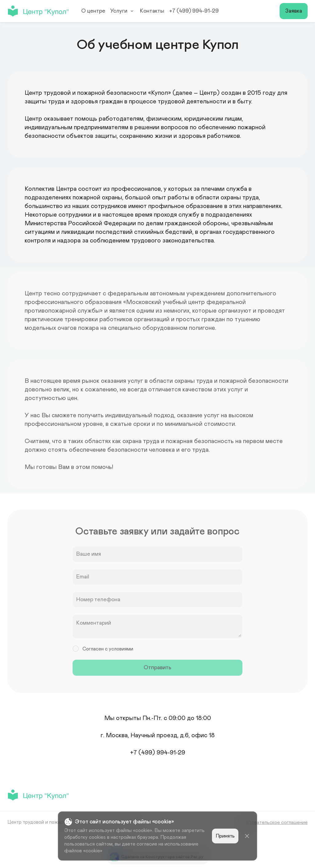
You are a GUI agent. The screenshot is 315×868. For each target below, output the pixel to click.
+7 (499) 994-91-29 (194, 11)
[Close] (247, 836)
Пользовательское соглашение (273, 822)
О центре (93, 11)
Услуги (123, 11)
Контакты (152, 11)
